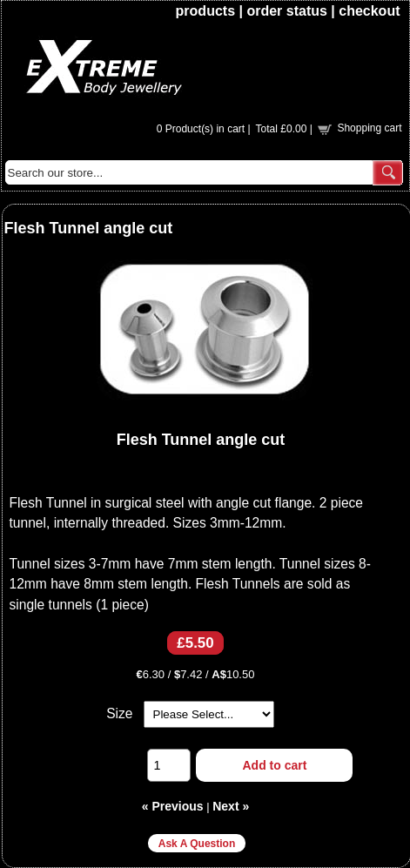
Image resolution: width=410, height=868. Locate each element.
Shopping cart (369, 128)
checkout (369, 11)
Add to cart (275, 765)
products (205, 11)
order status (286, 11)
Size (119, 713)
